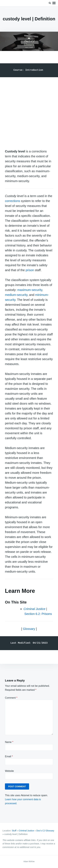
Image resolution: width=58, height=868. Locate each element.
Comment (11, 698)
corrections (13, 201)
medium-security (16, 295)
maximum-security (30, 290)
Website (9, 771)
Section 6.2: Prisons (38, 614)
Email (9, 756)
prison (30, 270)
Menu (54, 3)
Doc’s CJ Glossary (45, 831)
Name (9, 742)
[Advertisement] (29, 110)
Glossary (29, 629)
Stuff (14, 831)
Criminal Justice (26, 831)
